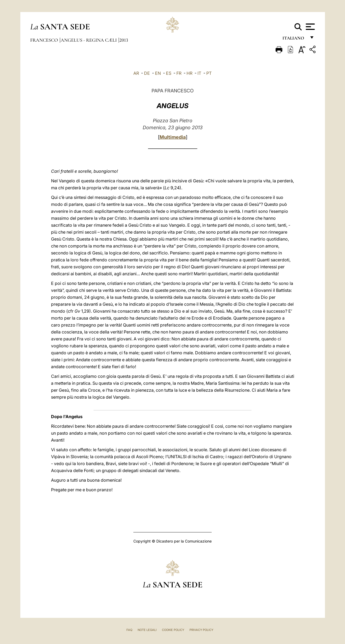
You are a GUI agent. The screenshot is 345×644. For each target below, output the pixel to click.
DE (147, 73)
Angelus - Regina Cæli (89, 40)
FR (179, 73)
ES (169, 73)
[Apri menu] (310, 27)
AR (136, 73)
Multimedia (173, 137)
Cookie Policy (173, 630)
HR (189, 73)
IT (199, 73)
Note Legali (147, 630)
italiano (294, 39)
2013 (124, 40)
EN (158, 73)
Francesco (45, 40)
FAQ (129, 630)
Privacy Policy (201, 630)
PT (209, 73)
